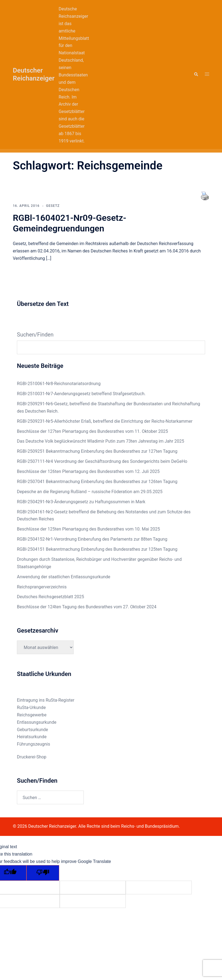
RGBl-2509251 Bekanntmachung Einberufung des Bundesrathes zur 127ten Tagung (97, 451)
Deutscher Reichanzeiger (34, 74)
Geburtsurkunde (32, 730)
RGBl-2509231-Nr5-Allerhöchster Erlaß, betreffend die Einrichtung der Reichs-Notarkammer (105, 421)
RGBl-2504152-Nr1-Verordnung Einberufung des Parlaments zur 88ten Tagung (92, 539)
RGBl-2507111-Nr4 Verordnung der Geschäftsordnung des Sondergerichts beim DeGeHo (102, 461)
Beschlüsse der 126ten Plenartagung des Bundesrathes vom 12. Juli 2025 (88, 471)
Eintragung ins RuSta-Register (46, 700)
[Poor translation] (43, 873)
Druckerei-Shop (32, 757)
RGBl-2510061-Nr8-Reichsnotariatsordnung (59, 384)
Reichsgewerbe (32, 715)
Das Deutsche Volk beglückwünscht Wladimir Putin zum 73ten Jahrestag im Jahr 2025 (100, 441)
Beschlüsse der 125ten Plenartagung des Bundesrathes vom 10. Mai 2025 (88, 529)
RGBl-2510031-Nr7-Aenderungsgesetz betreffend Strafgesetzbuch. (81, 394)
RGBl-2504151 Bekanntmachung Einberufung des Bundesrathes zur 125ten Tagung (97, 549)
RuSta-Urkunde (31, 708)
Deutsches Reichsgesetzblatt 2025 (50, 597)
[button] (196, 75)
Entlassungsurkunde (37, 722)
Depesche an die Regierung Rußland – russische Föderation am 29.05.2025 (90, 492)
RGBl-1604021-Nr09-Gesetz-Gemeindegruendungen (70, 223)
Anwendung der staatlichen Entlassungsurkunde (64, 577)
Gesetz (53, 206)
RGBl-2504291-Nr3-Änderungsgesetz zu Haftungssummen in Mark (81, 502)
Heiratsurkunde (32, 737)
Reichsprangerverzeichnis (42, 587)
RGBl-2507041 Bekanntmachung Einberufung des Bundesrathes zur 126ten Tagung (97, 482)
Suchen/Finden (35, 335)
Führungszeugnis (34, 744)
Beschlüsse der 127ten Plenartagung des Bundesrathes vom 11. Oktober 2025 (92, 431)
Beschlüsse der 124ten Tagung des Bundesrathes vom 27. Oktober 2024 (87, 607)
